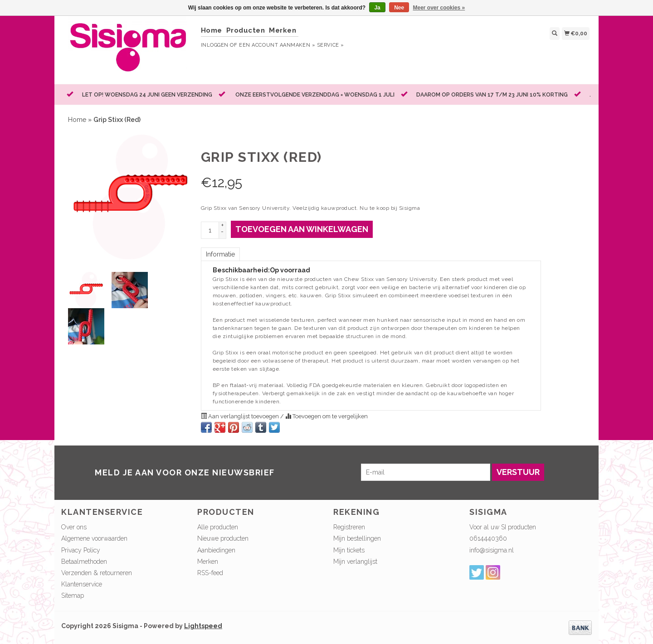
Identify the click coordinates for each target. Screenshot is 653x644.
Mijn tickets (349, 550)
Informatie (220, 254)
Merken (283, 30)
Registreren (349, 527)
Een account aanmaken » (277, 45)
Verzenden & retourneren (97, 573)
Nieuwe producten (223, 538)
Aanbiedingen (216, 550)
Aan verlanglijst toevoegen (241, 416)
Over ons (74, 527)
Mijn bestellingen (357, 538)
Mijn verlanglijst (355, 562)
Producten (246, 30)
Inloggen (215, 45)
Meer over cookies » (439, 8)
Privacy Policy (81, 550)
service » (331, 45)
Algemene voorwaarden (94, 538)
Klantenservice (82, 584)
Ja (377, 8)
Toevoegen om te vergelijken (326, 416)
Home (212, 30)
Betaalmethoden (84, 562)
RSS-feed (210, 573)
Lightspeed (203, 626)
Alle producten (218, 527)
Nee (399, 8)
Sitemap (73, 596)
